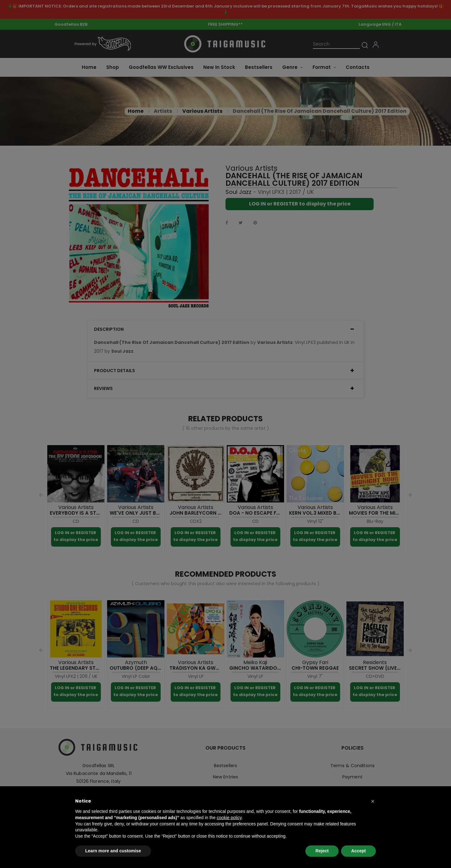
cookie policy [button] (229, 818)
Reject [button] (322, 851)
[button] (373, 801)
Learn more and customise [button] (113, 851)
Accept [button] (358, 851)
